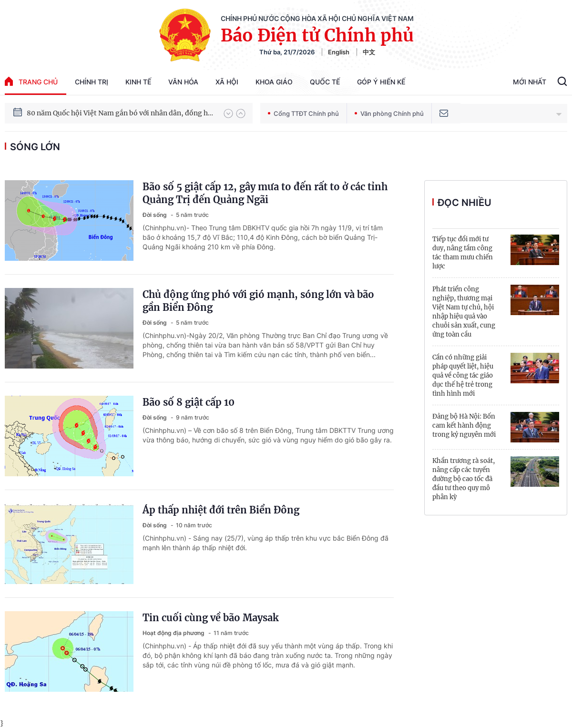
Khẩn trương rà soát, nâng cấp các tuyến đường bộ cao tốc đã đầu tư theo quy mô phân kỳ (464, 479)
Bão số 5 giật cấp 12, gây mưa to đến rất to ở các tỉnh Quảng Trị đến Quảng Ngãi (265, 193)
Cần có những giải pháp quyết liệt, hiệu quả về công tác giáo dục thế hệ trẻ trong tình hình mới (463, 375)
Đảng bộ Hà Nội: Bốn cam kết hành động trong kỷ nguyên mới (464, 426)
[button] (228, 113)
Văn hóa (183, 82)
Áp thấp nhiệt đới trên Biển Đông (221, 510)
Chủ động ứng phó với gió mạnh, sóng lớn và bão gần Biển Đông (258, 301)
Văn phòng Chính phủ (389, 113)
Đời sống (155, 215)
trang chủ (31, 81)
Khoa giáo (274, 82)
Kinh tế (138, 82)
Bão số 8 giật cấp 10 (189, 402)
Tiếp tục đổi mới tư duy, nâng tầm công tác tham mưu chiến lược (463, 253)
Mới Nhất (530, 82)
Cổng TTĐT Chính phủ (303, 113)
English (339, 52)
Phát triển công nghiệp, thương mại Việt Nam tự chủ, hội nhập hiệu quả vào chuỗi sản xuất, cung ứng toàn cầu (464, 312)
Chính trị (92, 82)
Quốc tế (325, 82)
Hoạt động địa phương (174, 633)
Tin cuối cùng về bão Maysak (211, 618)
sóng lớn (35, 147)
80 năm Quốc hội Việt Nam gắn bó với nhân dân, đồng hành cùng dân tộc (121, 113)
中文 (369, 52)
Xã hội (227, 82)
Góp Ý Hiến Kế (381, 82)
